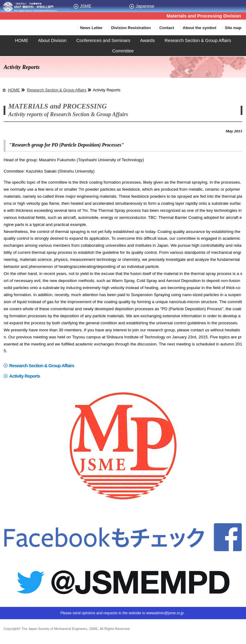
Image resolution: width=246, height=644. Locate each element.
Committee (123, 51)
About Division (52, 40)
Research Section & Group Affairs (198, 40)
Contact (167, 28)
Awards (147, 40)
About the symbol (199, 28)
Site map (233, 28)
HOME (22, 40)
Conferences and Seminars (103, 40)
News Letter (91, 28)
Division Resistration (131, 28)
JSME (86, 6)
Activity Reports (25, 376)
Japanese (145, 6)
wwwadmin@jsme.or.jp (165, 613)
